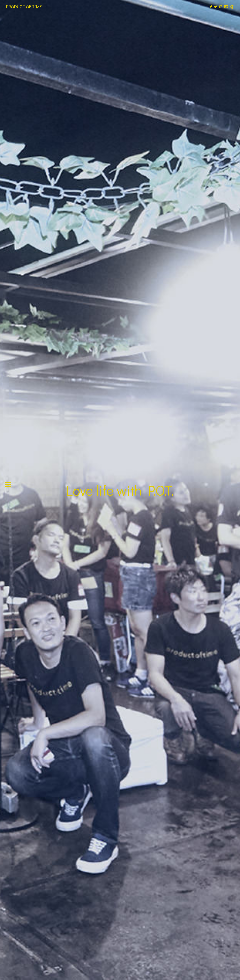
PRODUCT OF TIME (24, 7)
